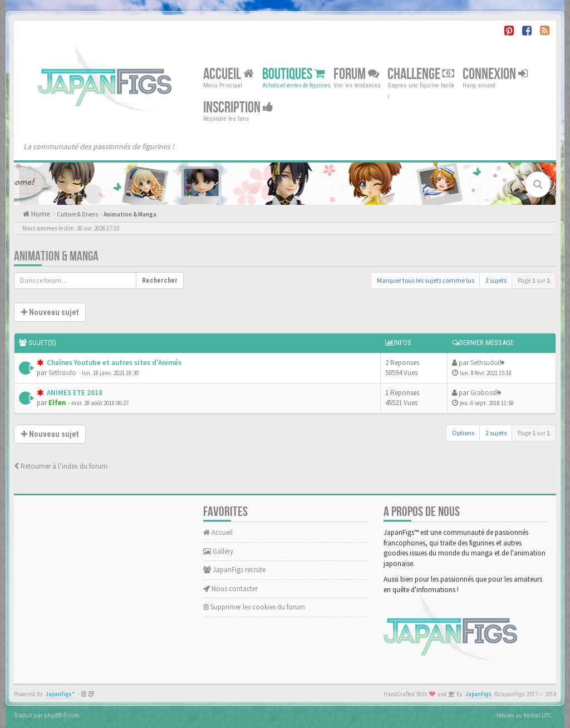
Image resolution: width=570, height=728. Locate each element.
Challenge (421, 74)
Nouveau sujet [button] (50, 312)
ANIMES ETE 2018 (74, 393)
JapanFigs (478, 694)
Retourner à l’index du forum (61, 466)
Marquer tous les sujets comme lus (426, 280)
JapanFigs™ (60, 694)
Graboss (483, 393)
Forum (356, 74)
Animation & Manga (130, 214)
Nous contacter (230, 589)
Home (40, 214)
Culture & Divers (77, 214)
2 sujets (496, 280)
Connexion (495, 74)
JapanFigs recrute (234, 570)
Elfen (57, 403)
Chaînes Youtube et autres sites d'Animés (113, 363)
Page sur (534, 280)
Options (463, 433)
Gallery (218, 551)
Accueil (229, 74)
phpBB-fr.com (62, 715)
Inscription (238, 108)
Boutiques (294, 74)
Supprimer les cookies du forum (254, 607)
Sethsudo (62, 373)
